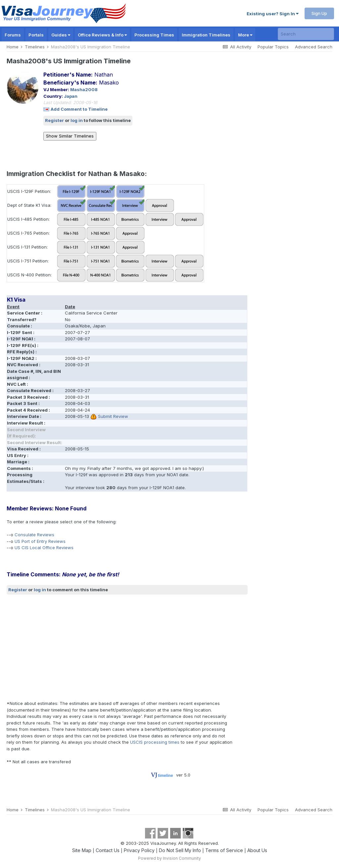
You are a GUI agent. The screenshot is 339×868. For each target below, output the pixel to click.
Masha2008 (84, 89)
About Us (257, 850)
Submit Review (113, 416)
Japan (71, 96)
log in (77, 120)
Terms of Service (224, 850)
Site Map (82, 850)
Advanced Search (314, 47)
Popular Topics (273, 47)
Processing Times (154, 35)
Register (54, 120)
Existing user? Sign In (273, 14)
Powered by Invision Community (169, 858)
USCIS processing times (155, 742)
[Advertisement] (84, 648)
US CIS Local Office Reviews (44, 548)
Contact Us (108, 850)
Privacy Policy (139, 850)
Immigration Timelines (206, 35)
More (245, 35)
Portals (36, 35)
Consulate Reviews (34, 535)
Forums (13, 35)
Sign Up (319, 13)
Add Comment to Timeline (79, 109)
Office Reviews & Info (102, 35)
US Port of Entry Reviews (40, 541)
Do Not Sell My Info (180, 850)
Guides (61, 35)
